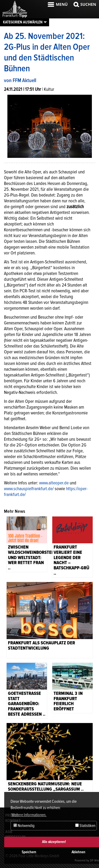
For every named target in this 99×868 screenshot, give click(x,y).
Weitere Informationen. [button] (29, 815)
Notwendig (24, 826)
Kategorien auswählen (23, 22)
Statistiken (85, 826)
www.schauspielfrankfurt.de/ (29, 489)
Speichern (29, 852)
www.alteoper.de (54, 483)
